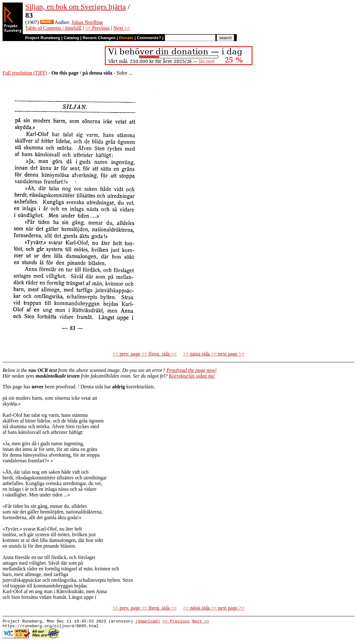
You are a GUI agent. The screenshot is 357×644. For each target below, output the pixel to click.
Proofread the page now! (191, 370)
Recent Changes (99, 38)
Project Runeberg (42, 38)
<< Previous (98, 28)
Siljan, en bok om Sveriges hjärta (76, 7)
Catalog (71, 38)
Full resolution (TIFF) (25, 73)
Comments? (149, 38)
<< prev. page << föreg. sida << (145, 354)
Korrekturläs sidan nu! (192, 376)
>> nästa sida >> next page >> (214, 354)
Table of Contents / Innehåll (53, 28)
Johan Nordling (87, 22)
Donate (126, 38)
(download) (148, 622)
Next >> (122, 28)
